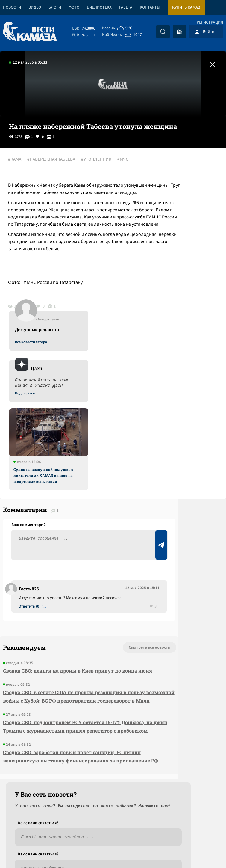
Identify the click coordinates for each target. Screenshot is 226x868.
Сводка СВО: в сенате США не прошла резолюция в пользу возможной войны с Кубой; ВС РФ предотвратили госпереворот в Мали (45, 624)
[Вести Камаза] (30, 32)
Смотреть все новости (65, 554)
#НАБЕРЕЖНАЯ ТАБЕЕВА (58, 160)
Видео (35, 7)
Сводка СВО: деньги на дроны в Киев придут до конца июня (45, 581)
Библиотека (99, 7)
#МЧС (57, 167)
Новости (12, 7)
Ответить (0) (33, 512)
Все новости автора (160, 166)
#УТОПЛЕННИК (30, 167)
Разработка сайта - (203, 851)
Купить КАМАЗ (186, 7)
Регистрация (210, 22)
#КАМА (22, 160)
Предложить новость (167, 509)
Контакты (150, 7)
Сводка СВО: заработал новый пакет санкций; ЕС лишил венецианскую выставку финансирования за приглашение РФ (44, 722)
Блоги (55, 7)
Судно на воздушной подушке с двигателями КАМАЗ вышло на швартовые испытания (172, 299)
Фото (74, 7)
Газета (126, 7)
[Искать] (163, 32)
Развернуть (113, 828)
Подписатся (154, 218)
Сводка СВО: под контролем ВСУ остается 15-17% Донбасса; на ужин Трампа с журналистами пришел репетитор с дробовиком (42, 675)
